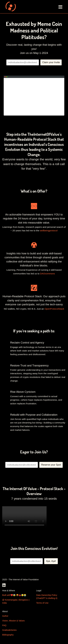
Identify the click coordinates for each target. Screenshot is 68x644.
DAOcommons (47, 274)
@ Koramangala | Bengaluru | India (16, 601)
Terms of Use (42, 603)
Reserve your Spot (51, 465)
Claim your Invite (51, 62)
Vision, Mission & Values (13, 621)
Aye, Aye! (51, 561)
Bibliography (8, 635)
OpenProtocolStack (54, 309)
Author (5, 616)
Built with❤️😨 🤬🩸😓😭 (14, 595)
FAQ (4, 625)
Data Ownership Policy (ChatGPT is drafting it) (47, 597)
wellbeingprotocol (49, 231)
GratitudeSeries (9, 630)
